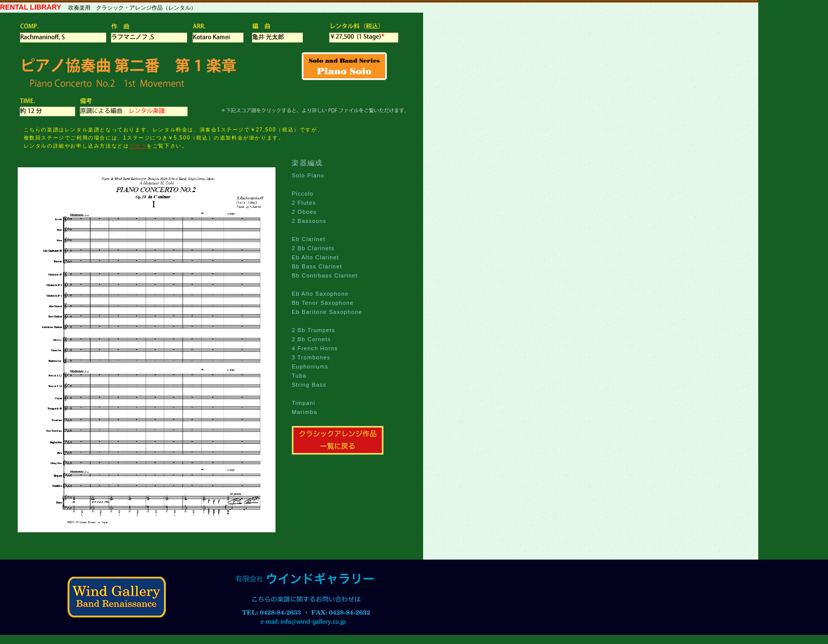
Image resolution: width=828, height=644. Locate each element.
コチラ (138, 146)
